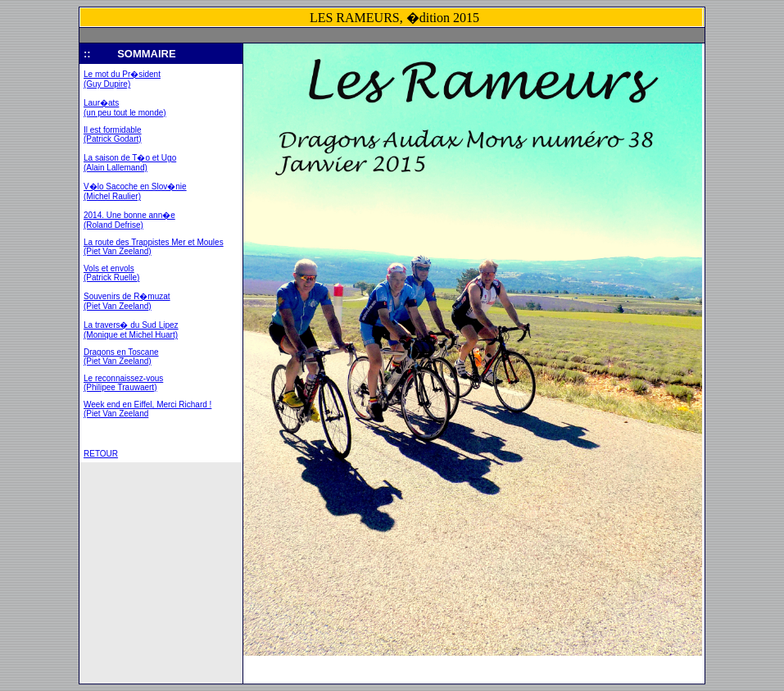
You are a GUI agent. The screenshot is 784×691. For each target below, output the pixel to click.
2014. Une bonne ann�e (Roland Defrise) (129, 220)
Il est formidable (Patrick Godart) (113, 134)
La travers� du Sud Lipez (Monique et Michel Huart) (131, 330)
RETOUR (101, 454)
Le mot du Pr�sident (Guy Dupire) (122, 79)
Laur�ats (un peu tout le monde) (125, 108)
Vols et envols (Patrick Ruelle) (111, 273)
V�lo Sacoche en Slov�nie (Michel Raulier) (135, 191)
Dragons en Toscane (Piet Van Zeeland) (121, 357)
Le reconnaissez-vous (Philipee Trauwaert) (123, 383)
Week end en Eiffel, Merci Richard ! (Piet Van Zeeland (147, 409)
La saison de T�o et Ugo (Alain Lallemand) (130, 163)
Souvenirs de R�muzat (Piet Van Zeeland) (127, 301)
